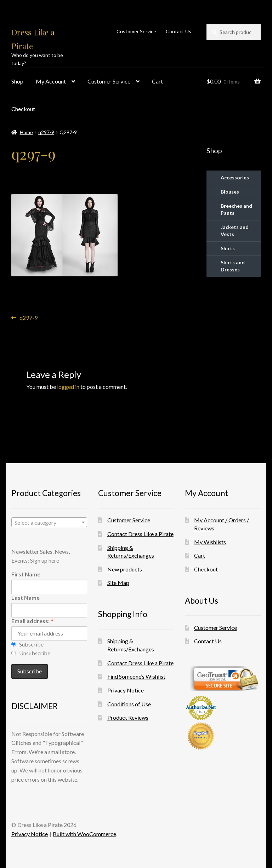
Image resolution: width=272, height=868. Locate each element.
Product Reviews (128, 717)
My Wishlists (210, 542)
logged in (68, 387)
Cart (157, 81)
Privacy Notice (126, 690)
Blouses (230, 192)
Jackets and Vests (235, 231)
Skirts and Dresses (233, 266)
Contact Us (178, 31)
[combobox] (49, 522)
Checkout (23, 109)
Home (26, 132)
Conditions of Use (129, 704)
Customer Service (136, 31)
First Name (26, 574)
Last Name (25, 597)
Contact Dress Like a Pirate (140, 534)
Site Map (118, 583)
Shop (17, 81)
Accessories (235, 177)
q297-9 (46, 132)
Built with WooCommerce (84, 834)
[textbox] (49, 523)
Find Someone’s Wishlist (136, 676)
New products (125, 569)
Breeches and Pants (236, 209)
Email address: (32, 621)
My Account (51, 81)
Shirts (228, 248)
